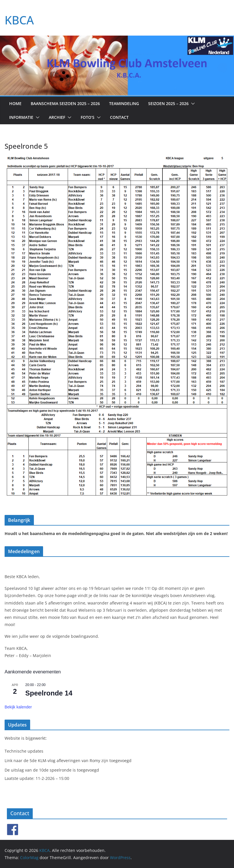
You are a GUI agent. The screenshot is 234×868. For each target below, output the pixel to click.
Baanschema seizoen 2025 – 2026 (65, 103)
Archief (57, 117)
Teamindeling (124, 103)
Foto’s (88, 117)
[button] (192, 104)
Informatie (21, 117)
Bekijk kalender (18, 707)
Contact (119, 117)
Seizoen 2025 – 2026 (168, 103)
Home (15, 103)
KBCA (19, 20)
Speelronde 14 (49, 693)
